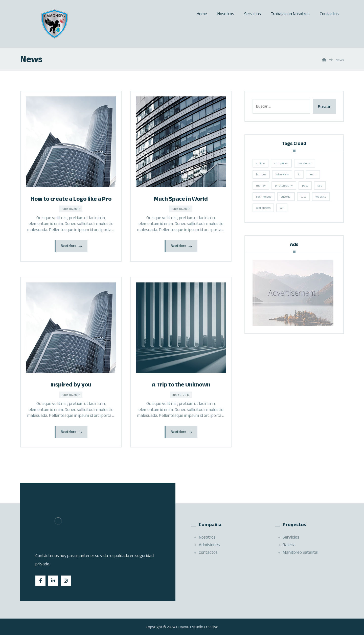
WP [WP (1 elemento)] (282, 208)
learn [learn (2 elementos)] (313, 174)
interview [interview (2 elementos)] (282, 174)
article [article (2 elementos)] (260, 163)
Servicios (288, 537)
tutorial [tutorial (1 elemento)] (286, 197)
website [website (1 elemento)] (321, 197)
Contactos (206, 552)
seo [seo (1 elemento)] (320, 186)
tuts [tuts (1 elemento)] (303, 197)
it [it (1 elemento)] (299, 174)
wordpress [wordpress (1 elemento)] (263, 208)
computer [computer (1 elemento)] (281, 163)
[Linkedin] (53, 581)
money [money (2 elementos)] (261, 186)
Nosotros (205, 537)
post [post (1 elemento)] (305, 186)
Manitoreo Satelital (298, 552)
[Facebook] (40, 581)
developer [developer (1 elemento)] (305, 163)
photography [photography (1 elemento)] (284, 186)
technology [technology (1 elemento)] (264, 197)
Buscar (324, 107)
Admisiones (207, 545)
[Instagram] (66, 581)
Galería (287, 545)
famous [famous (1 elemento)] (261, 174)
